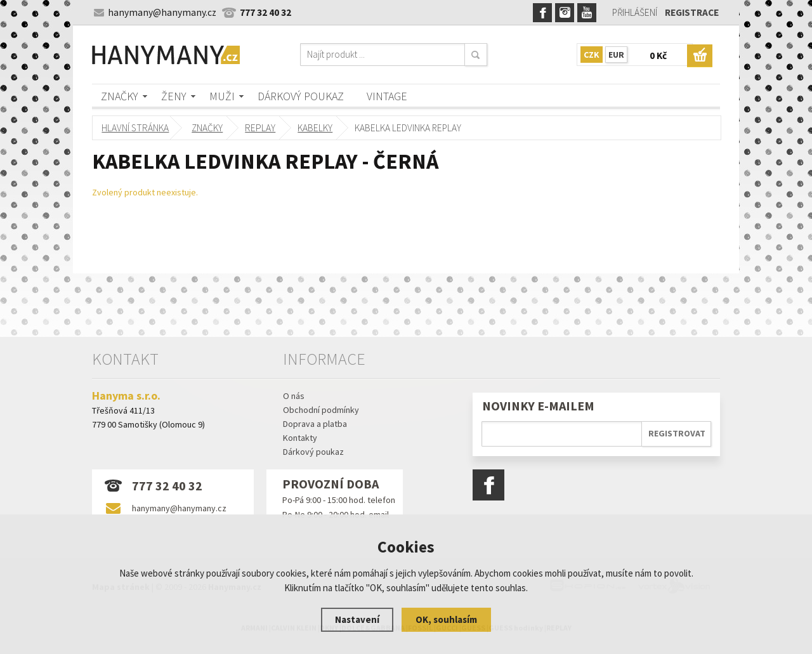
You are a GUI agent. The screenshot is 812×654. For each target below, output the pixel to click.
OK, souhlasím (446, 619)
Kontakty (300, 438)
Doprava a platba (315, 424)
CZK (592, 55)
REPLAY (260, 128)
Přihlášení (635, 12)
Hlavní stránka (135, 128)
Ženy (174, 96)
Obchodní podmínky (321, 410)
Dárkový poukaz (301, 96)
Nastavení (357, 619)
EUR (616, 55)
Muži (222, 96)
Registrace (692, 12)
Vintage (387, 96)
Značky (120, 96)
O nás (294, 396)
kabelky (314, 128)
